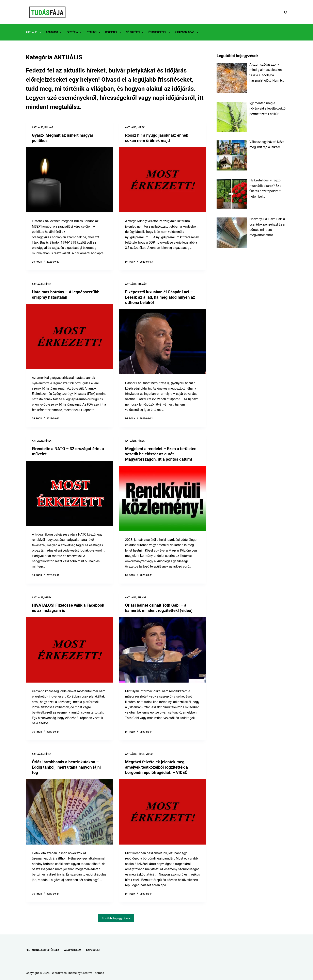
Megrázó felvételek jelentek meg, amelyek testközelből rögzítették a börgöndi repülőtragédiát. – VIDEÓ (157, 767)
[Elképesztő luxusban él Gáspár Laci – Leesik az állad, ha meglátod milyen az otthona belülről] (163, 342)
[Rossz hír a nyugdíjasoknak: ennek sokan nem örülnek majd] (163, 180)
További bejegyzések (116, 918)
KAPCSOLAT (93, 950)
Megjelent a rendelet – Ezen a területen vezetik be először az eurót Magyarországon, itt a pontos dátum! (161, 454)
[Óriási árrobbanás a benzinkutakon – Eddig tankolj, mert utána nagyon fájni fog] (69, 812)
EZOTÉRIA (75, 32)
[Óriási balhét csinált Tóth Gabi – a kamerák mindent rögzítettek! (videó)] (163, 650)
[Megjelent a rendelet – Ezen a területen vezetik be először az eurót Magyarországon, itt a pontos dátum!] (163, 499)
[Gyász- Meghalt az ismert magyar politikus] (69, 180)
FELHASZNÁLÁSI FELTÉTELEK (43, 950)
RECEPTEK (114, 32)
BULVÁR (49, 127)
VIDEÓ (149, 754)
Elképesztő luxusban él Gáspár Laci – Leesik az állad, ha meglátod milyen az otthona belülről (160, 297)
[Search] (286, 12)
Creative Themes (93, 973)
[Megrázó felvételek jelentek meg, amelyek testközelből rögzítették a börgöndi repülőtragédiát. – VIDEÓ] (163, 812)
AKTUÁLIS (34, 32)
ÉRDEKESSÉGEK (160, 32)
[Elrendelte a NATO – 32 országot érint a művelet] (69, 493)
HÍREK (141, 127)
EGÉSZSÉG (55, 32)
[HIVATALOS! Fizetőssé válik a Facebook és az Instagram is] (69, 650)
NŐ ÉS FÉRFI (136, 32)
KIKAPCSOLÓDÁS (187, 32)
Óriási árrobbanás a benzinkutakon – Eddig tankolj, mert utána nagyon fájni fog (66, 767)
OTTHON (94, 32)
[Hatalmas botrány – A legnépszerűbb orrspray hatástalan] (69, 337)
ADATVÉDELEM (73, 950)
